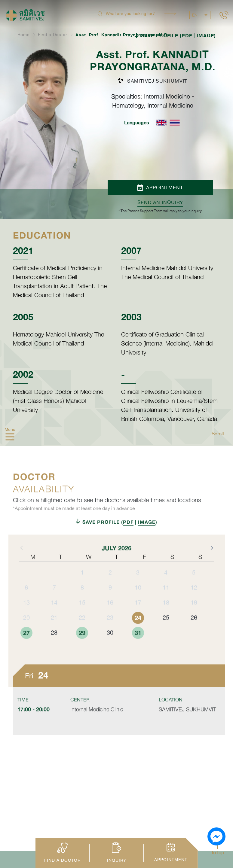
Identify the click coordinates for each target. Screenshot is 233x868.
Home (24, 35)
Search (170, 14)
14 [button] (54, 615)
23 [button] (110, 630)
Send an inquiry (160, 202)
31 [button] (138, 645)
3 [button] (138, 585)
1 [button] (82, 585)
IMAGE (205, 35)
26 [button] (194, 630)
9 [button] (110, 600)
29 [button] (82, 645)
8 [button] (82, 600)
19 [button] (194, 615)
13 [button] (26, 615)
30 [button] (110, 645)
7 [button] (54, 600)
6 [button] (26, 600)
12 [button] (194, 600)
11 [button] (166, 600)
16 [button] (110, 615)
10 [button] (138, 600)
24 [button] (138, 630)
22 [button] (82, 630)
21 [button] (54, 630)
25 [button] (166, 630)
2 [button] (110, 585)
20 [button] (26, 630)
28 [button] (54, 645)
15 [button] (82, 615)
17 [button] (138, 615)
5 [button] (194, 585)
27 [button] (26, 645)
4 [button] (166, 585)
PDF (187, 35)
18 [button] (166, 615)
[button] (211, 560)
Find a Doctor (53, 35)
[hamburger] (10, 437)
